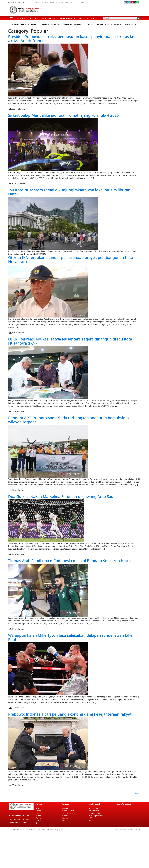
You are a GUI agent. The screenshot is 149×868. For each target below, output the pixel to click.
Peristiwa (25, 24)
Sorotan (108, 24)
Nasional (21, 18)
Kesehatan (56, 24)
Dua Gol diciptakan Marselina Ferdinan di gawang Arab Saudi (62, 521)
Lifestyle (99, 24)
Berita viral (119, 24)
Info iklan (66, 854)
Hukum (38, 852)
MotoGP (90, 24)
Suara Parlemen (67, 18)
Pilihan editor (131, 24)
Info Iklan (45, 2)
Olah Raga (40, 857)
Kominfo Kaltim (95, 849)
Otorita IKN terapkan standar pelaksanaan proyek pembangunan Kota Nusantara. (71, 269)
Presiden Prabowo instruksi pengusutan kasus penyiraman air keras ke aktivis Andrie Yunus (71, 39)
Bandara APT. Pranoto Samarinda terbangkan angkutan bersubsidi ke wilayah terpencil (70, 439)
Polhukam (15, 24)
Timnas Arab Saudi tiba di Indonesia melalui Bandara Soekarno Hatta (69, 585)
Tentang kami (67, 849)
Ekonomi (35, 24)
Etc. (90, 857)
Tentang (38, 2)
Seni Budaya (79, 24)
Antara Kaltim (94, 847)
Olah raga (45, 24)
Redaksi (59, 2)
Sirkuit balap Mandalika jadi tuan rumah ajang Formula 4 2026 (63, 120)
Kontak (52, 2)
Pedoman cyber (68, 847)
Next (138, 829)
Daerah (34, 18)
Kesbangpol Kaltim (96, 852)
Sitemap (91, 18)
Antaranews (93, 844)
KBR (91, 854)
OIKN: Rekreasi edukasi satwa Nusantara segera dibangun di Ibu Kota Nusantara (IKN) (70, 356)
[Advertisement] (84, 10)
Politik (38, 849)
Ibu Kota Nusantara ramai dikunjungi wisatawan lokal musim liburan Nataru (69, 199)
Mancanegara (48, 18)
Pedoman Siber (68, 2)
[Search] (138, 18)
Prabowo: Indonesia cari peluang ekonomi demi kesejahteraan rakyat (70, 745)
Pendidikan (67, 24)
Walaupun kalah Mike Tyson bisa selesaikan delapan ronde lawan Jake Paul (70, 667)
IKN (81, 18)
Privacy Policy (79, 2)
